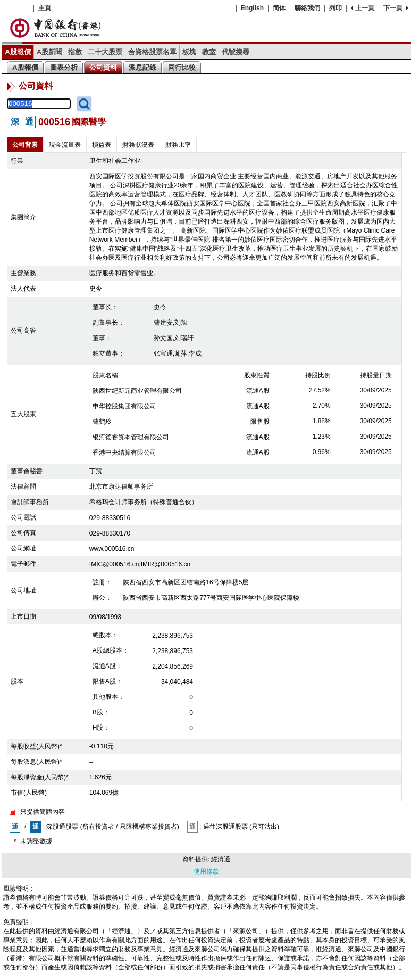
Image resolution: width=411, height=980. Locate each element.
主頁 (45, 8)
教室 (209, 52)
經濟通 (221, 859)
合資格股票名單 (152, 52)
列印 (335, 8)
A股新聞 (50, 52)
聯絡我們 (307, 8)
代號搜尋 (236, 52)
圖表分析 (64, 67)
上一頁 (365, 8)
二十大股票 (105, 52)
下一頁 (393, 8)
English (252, 8)
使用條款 (206, 871)
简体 (279, 8)
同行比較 (182, 67)
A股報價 (18, 52)
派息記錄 (142, 67)
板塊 (189, 52)
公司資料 (103, 67)
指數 (75, 52)
